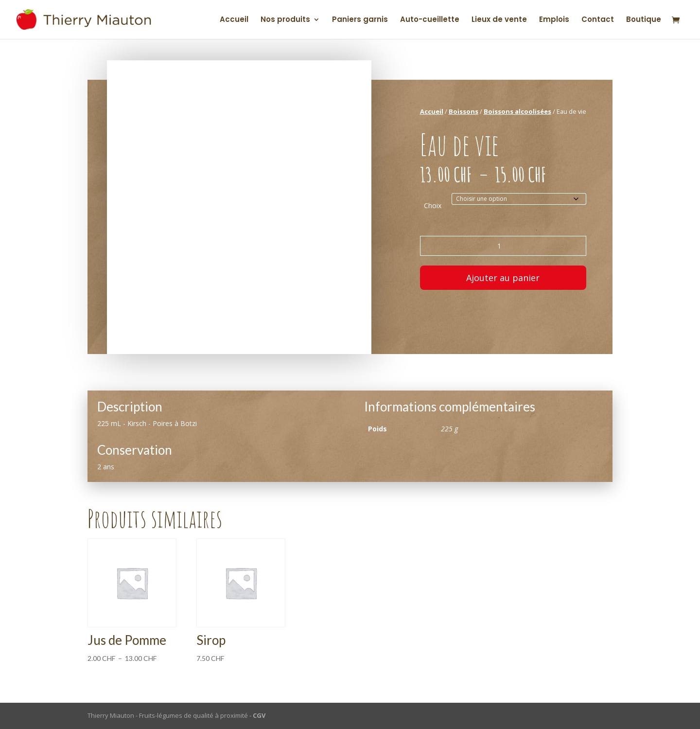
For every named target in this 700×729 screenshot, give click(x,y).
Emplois (554, 20)
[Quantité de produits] (503, 246)
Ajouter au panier (503, 278)
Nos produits (285, 20)
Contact (598, 20)
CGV (259, 715)
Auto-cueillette (430, 20)
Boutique (644, 20)
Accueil (234, 20)
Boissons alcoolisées (517, 111)
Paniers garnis (360, 20)
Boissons (464, 111)
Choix (433, 205)
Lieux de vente (499, 20)
